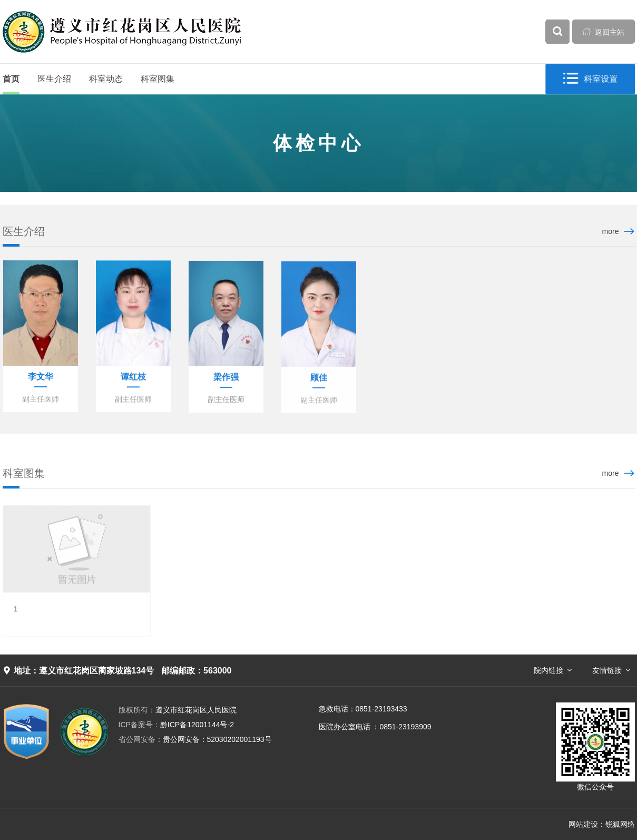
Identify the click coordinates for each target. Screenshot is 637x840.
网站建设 (583, 824)
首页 (11, 79)
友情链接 (607, 670)
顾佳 (319, 379)
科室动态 (106, 79)
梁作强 (226, 378)
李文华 (41, 377)
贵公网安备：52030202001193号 (195, 739)
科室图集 (158, 79)
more (611, 231)
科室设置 (591, 79)
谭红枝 (133, 378)
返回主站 (603, 32)
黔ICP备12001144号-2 (176, 725)
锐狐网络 (620, 824)
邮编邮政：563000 (196, 671)
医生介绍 (54, 79)
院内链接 (548, 670)
